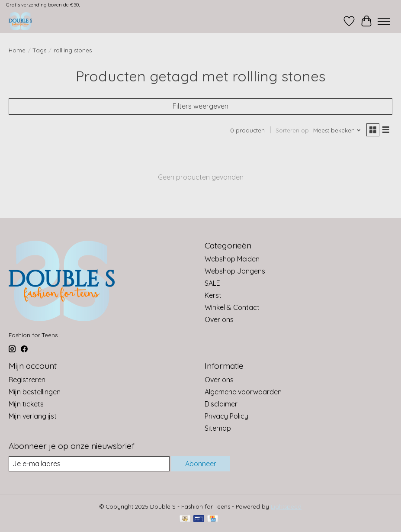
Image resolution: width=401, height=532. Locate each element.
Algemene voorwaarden (243, 392)
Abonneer (201, 464)
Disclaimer (221, 404)
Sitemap (218, 428)
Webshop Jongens (235, 271)
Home (17, 50)
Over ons (219, 319)
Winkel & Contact (232, 307)
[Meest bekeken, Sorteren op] (337, 130)
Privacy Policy (226, 416)
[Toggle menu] (384, 21)
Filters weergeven (200, 106)
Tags (40, 50)
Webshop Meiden (232, 259)
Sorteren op (292, 130)
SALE (212, 283)
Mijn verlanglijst (33, 416)
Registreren (27, 380)
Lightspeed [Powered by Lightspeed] (286, 506)
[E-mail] (89, 464)
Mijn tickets (26, 404)
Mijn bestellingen (35, 392)
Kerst (213, 295)
